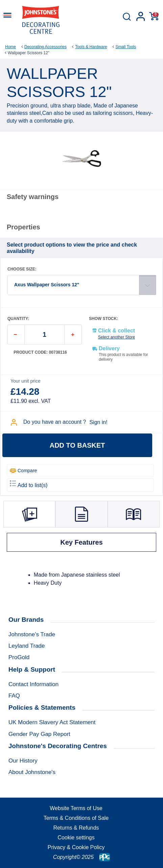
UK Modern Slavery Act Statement (52, 722)
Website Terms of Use (76, 808)
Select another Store (117, 337)
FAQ (14, 696)
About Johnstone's (32, 772)
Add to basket (77, 445)
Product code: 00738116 (40, 352)
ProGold (19, 657)
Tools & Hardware (91, 47)
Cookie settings (76, 838)
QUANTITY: (18, 319)
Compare (23, 471)
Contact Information (33, 684)
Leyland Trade (27, 646)
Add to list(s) (29, 484)
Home (10, 47)
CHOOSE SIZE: (22, 269)
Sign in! (98, 422)
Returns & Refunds (76, 828)
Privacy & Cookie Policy (76, 847)
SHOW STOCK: (104, 319)
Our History (23, 761)
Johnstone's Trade (32, 634)
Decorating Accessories (45, 47)
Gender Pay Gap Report (39, 734)
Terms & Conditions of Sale (76, 818)
